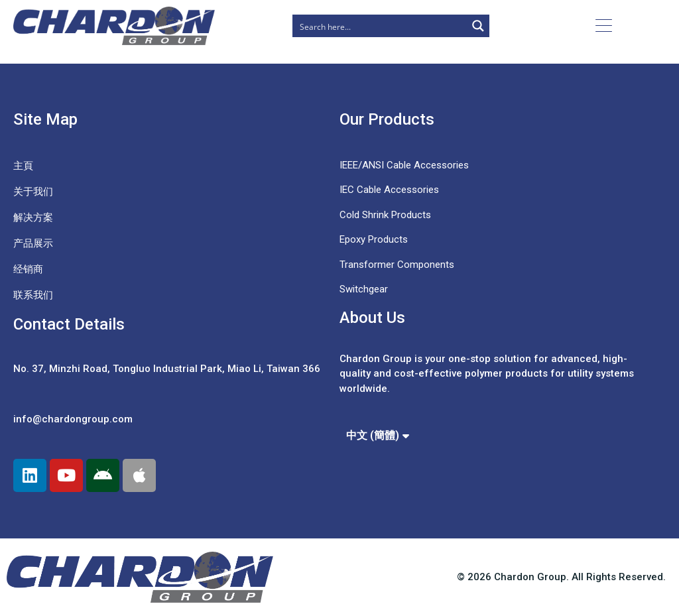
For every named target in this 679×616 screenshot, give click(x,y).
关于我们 (33, 192)
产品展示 (33, 243)
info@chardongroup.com (73, 419)
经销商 (28, 269)
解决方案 (33, 217)
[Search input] (380, 26)
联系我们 (33, 295)
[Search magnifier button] (478, 26)
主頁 (23, 166)
